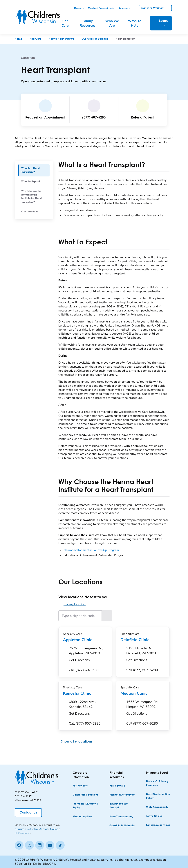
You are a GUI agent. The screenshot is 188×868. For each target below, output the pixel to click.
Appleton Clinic (85, 640)
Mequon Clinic (143, 693)
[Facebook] (19, 845)
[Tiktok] (60, 845)
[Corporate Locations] (86, 795)
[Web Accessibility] (157, 807)
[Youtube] (50, 845)
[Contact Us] (28, 813)
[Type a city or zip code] (80, 616)
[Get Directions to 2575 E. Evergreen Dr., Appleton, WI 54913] (88, 655)
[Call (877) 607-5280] (85, 670)
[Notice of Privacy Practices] (159, 783)
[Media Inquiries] (82, 817)
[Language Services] (158, 825)
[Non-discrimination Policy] (159, 796)
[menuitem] (34, 170)
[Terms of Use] (154, 816)
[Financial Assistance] (122, 795)
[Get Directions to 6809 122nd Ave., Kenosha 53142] (88, 709)
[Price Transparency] (121, 817)
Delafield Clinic (143, 640)
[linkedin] (40, 845)
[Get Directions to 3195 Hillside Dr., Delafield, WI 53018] (146, 655)
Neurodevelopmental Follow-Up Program (91, 550)
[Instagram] (29, 845)
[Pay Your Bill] (117, 786)
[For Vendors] (80, 786)
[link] (79, 8)
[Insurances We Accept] (123, 806)
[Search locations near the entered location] (107, 616)
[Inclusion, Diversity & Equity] (86, 806)
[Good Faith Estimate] (122, 826)
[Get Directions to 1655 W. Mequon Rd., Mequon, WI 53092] (146, 709)
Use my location (72, 604)
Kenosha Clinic (85, 693)
